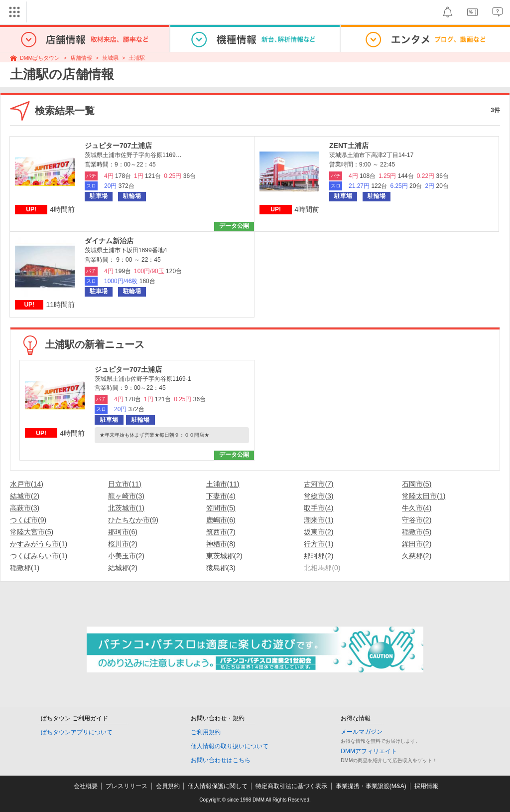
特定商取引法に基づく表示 (291, 786)
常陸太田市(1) (424, 496)
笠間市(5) (221, 508)
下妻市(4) (221, 496)
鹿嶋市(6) (221, 520)
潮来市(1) (319, 520)
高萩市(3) (25, 508)
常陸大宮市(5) (32, 532)
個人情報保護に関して (218, 786)
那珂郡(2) (319, 556)
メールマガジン (362, 732)
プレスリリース (127, 786)
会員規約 (168, 786)
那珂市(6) (123, 532)
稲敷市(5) (417, 532)
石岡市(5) (417, 484)
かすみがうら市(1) (39, 544)
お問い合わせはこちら (221, 760)
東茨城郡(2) (224, 556)
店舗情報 (81, 58)
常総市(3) (319, 496)
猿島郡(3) (221, 568)
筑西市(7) (221, 532)
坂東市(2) (319, 532)
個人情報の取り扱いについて (230, 746)
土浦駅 (137, 58)
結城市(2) (25, 496)
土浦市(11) (223, 484)
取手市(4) (319, 508)
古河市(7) (319, 484)
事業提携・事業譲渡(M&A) (371, 786)
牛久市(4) (417, 508)
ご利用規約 (206, 732)
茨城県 (110, 58)
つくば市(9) (28, 520)
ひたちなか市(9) (133, 520)
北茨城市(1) (126, 508)
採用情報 (426, 786)
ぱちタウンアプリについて (77, 732)
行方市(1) (319, 544)
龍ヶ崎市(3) (126, 496)
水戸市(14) (27, 484)
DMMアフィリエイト (369, 751)
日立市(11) (125, 484)
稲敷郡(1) (25, 568)
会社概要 (86, 786)
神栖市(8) (221, 544)
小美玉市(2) (126, 556)
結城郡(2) (123, 568)
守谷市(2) (417, 520)
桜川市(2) (123, 544)
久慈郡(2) (417, 556)
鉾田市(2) (417, 544)
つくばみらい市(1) (39, 556)
